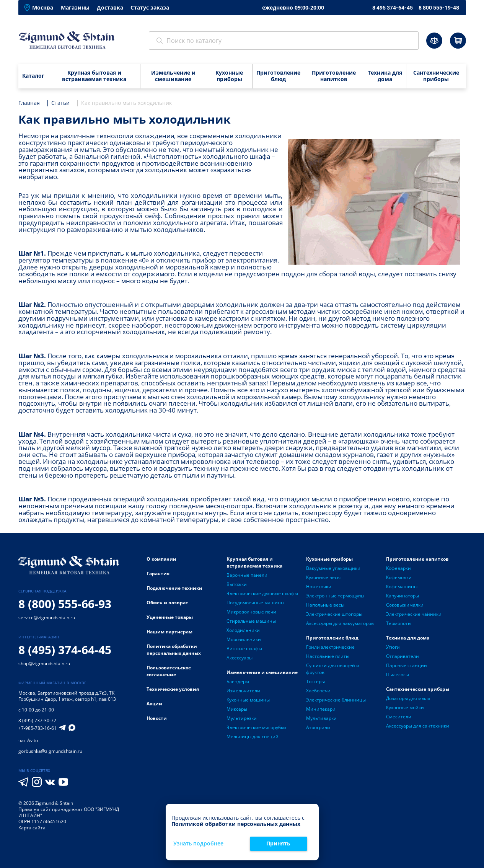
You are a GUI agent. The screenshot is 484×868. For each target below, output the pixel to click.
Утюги (393, 647)
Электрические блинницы (336, 700)
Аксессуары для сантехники (418, 726)
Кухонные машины (248, 700)
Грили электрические (330, 647)
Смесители (399, 717)
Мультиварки (321, 718)
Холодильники (243, 630)
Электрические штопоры (334, 614)
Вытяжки (237, 584)
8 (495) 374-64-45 (65, 650)
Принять (278, 843)
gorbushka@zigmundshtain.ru (50, 751)
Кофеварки (398, 568)
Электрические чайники (414, 614)
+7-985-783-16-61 (37, 728)
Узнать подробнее (198, 844)
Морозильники (244, 639)
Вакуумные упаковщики (333, 568)
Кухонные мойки (405, 707)
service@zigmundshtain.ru (47, 618)
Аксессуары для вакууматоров (340, 623)
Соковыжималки (405, 605)
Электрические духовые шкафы (262, 593)
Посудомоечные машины (255, 603)
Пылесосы (398, 675)
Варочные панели (247, 575)
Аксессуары (240, 658)
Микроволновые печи (251, 612)
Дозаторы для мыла (408, 698)
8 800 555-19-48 (439, 8)
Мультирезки (242, 718)
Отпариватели (403, 656)
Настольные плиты (328, 656)
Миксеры (237, 709)
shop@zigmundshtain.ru (44, 663)
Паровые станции (407, 665)
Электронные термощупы (335, 596)
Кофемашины (402, 587)
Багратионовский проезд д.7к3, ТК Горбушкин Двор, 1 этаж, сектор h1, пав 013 (67, 696)
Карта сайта (32, 828)
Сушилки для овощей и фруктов (333, 669)
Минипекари (321, 709)
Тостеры (315, 681)
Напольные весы (325, 605)
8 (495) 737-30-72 (37, 720)
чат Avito (28, 740)
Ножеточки (319, 587)
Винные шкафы (244, 649)
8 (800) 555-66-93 (65, 604)
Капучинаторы (403, 596)
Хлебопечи (318, 691)
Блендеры (238, 681)
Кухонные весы (323, 577)
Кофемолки (399, 577)
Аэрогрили (318, 727)
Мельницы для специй (253, 737)
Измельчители (243, 691)
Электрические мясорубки (256, 727)
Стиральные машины (251, 621)
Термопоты (399, 623)
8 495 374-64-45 (393, 8)
